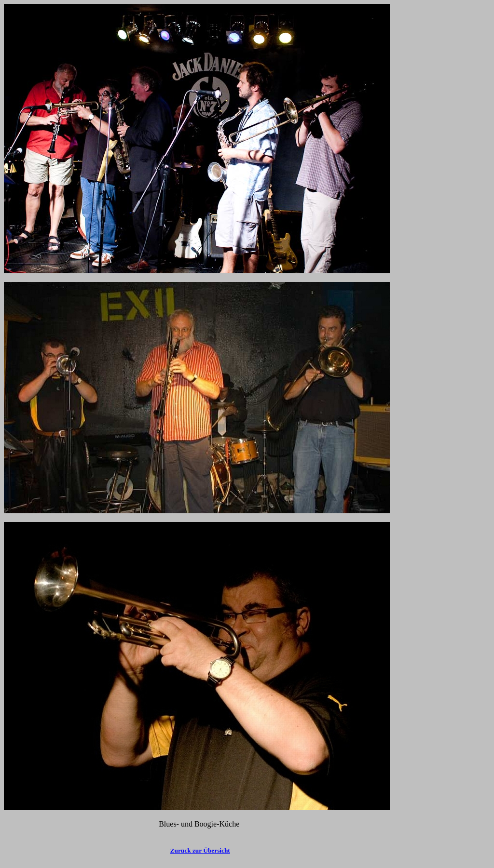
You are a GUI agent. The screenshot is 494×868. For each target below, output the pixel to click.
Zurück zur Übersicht (200, 850)
